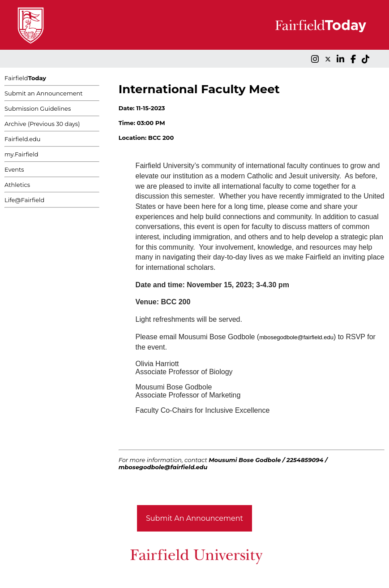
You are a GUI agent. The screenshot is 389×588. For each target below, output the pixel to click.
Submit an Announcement (44, 93)
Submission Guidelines (38, 108)
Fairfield (25, 78)
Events (14, 169)
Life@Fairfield (24, 200)
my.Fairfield (21, 154)
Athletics (17, 185)
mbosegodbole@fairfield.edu (296, 337)
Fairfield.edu (23, 139)
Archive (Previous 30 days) (42, 124)
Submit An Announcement (194, 518)
